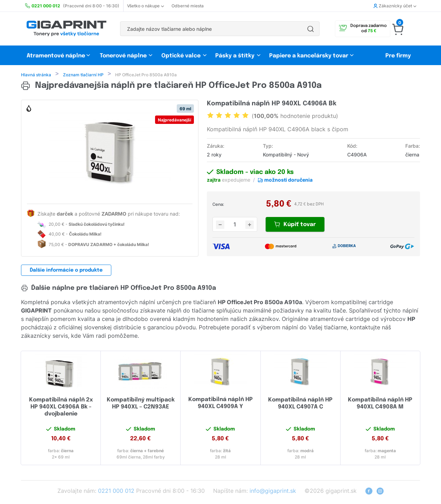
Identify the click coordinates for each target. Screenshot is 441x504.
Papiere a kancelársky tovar (309, 56)
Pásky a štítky (235, 56)
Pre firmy (398, 56)
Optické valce (181, 56)
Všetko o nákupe (145, 6)
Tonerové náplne (123, 56)
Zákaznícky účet (395, 6)
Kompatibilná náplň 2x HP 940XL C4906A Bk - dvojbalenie (61, 408)
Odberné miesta (188, 6)
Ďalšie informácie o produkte (66, 271)
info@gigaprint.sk (273, 491)
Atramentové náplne (56, 56)
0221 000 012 (116, 491)
